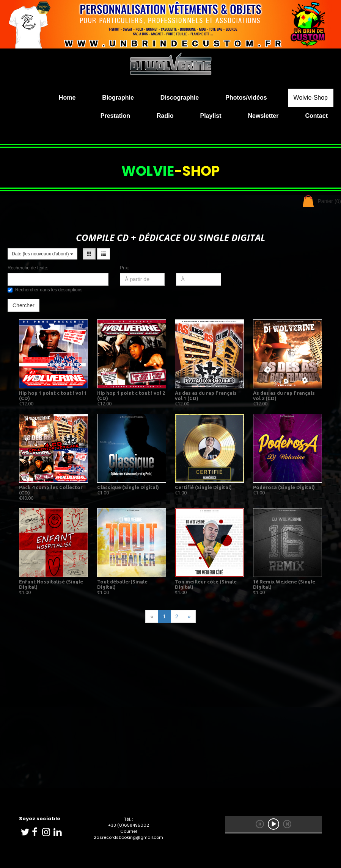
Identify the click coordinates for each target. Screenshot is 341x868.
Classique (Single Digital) (128, 487)
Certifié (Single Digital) (203, 487)
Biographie (118, 98)
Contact (316, 116)
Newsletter (263, 116)
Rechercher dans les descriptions (45, 290)
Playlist (211, 116)
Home (67, 98)
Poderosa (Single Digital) (284, 487)
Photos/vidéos (246, 98)
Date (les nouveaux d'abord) (42, 254)
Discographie (180, 98)
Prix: (124, 268)
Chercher (24, 305)
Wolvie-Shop (311, 98)
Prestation (115, 116)
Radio (165, 116)
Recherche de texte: (28, 268)
